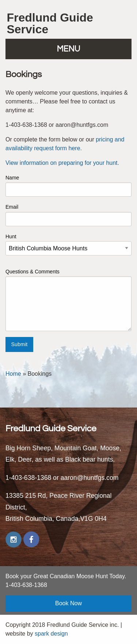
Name (68, 186)
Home (13, 374)
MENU (69, 49)
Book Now (68, 603)
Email (68, 215)
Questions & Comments (68, 300)
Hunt (68, 245)
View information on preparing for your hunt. (62, 163)
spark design (51, 634)
